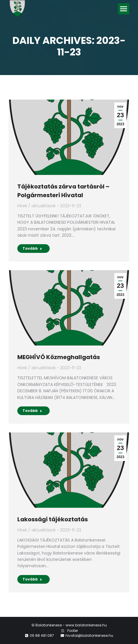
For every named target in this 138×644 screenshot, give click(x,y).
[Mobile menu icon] (124, 9)
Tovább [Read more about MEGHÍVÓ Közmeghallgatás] (32, 411)
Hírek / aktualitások (37, 206)
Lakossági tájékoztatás (53, 519)
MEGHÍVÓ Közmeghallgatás (59, 357)
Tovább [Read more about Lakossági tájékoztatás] (32, 579)
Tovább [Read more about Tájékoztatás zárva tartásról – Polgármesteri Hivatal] (32, 248)
